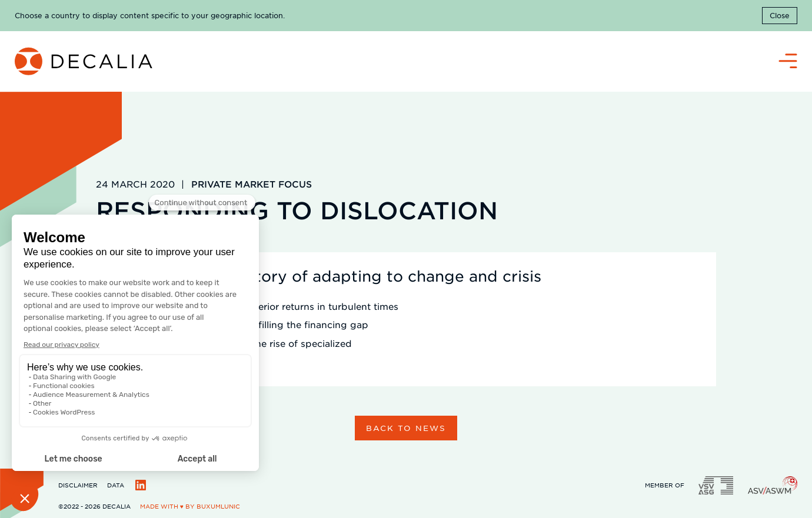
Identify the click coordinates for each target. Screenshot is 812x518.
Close (780, 15)
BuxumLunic (218, 506)
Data (116, 485)
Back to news (406, 428)
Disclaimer (78, 485)
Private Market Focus (252, 184)
